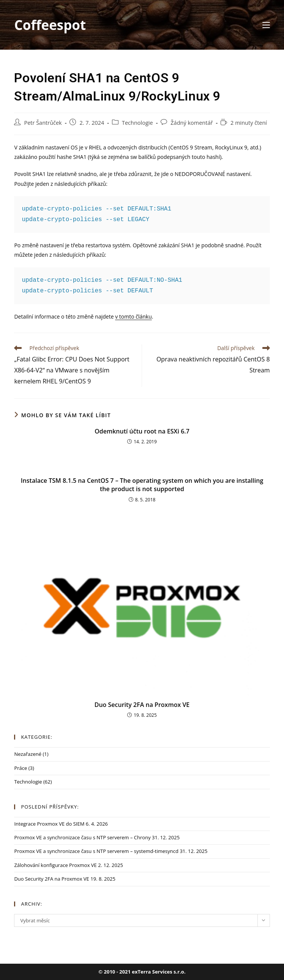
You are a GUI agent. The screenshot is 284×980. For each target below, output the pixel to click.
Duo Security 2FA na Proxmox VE (142, 705)
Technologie (137, 123)
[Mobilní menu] (266, 25)
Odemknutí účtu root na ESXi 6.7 (142, 431)
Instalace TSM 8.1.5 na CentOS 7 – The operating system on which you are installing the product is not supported (142, 485)
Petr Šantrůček (43, 123)
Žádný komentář (192, 123)
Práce (21, 768)
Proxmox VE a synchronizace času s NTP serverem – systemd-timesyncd (96, 851)
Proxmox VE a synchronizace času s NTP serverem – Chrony (82, 837)
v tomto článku (133, 316)
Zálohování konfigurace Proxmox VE (55, 865)
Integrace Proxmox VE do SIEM (49, 824)
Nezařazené (28, 754)
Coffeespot (50, 25)
